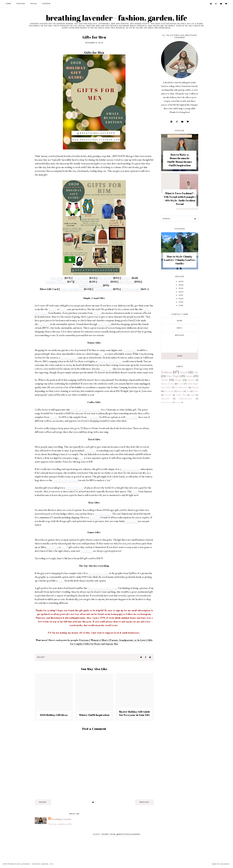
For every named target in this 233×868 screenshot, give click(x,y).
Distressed (165, 399)
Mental (195, 387)
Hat (188, 391)
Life (196, 372)
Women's (95, 640)
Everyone (84, 640)
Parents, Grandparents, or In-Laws (128, 640)
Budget (178, 380)
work (193, 395)
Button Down (168, 384)
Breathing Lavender (61, 819)
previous (144, 802)
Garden (47, 4)
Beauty (180, 391)
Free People (169, 391)
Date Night (173, 376)
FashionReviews (186, 399)
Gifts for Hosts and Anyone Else (101, 644)
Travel (34, 4)
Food (181, 384)
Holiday (41, 657)
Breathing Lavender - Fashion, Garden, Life (117, 18)
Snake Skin (181, 395)
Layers (189, 376)
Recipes (178, 402)
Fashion (21, 4)
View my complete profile (60, 824)
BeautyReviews (167, 402)
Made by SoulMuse (221, 864)
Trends (184, 372)
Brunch (191, 380)
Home (8, 4)
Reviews (168, 395)
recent (43, 802)
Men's (105, 640)
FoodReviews (182, 387)
